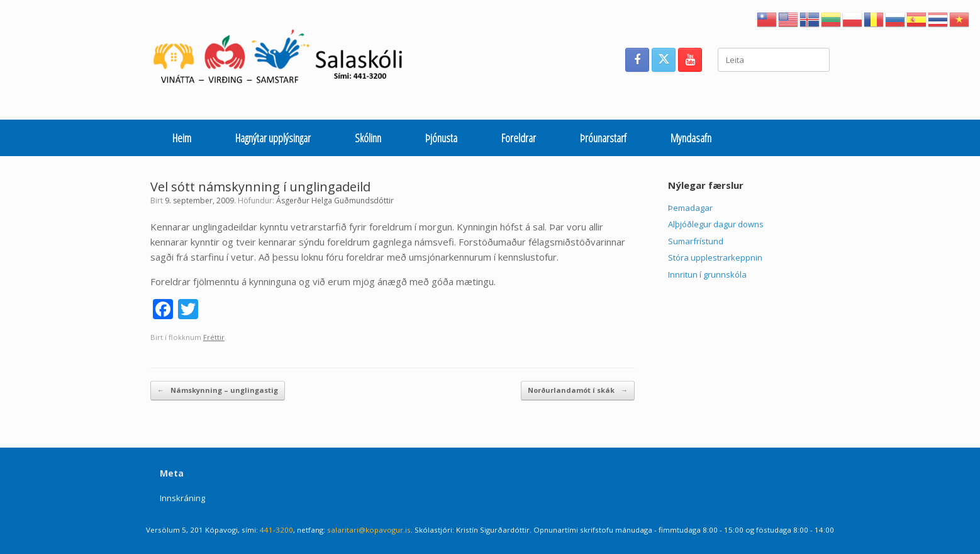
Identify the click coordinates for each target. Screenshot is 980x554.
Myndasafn (691, 138)
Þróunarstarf (603, 138)
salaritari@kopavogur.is (369, 530)
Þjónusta (441, 138)
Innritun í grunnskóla (707, 274)
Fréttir (214, 337)
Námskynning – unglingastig (218, 391)
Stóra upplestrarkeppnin (715, 257)
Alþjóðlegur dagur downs (716, 224)
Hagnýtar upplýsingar (273, 138)
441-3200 (276, 530)
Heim (182, 138)
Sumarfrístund (696, 241)
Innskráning (182, 498)
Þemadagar (690, 208)
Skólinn (368, 138)
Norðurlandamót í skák (578, 391)
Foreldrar (519, 138)
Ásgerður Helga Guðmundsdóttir (335, 201)
